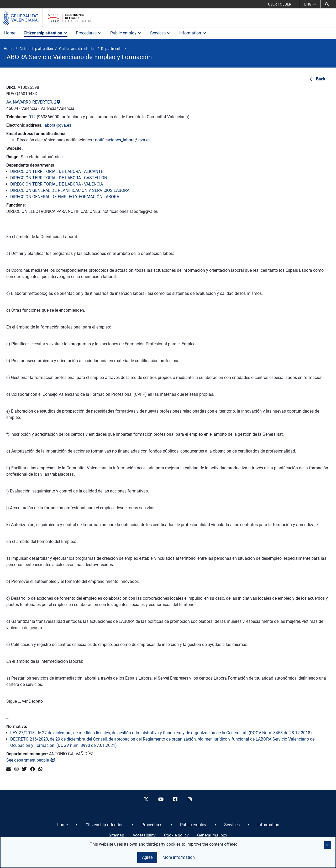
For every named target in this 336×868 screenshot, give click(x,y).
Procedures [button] (89, 33)
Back (321, 79)
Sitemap (116, 835)
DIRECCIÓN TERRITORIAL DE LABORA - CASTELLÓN (59, 178)
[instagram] (190, 799)
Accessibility (144, 835)
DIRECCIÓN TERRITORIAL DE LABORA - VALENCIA (57, 184)
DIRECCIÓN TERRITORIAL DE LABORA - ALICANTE (57, 171)
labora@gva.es (57, 125)
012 (32, 117)
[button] (327, 845)
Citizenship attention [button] (46, 33)
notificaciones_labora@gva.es (123, 140)
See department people (31, 760)
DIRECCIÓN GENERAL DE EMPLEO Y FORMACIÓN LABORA (65, 197)
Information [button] (193, 33)
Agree (147, 857)
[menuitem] (62, 825)
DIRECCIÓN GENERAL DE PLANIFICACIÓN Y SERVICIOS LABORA (70, 190)
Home (10, 33)
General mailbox (212, 835)
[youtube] (161, 799)
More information (179, 857)
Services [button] (161, 33)
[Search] (327, 4)
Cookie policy (176, 835)
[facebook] (175, 799)
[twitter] (146, 799)
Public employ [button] (126, 33)
